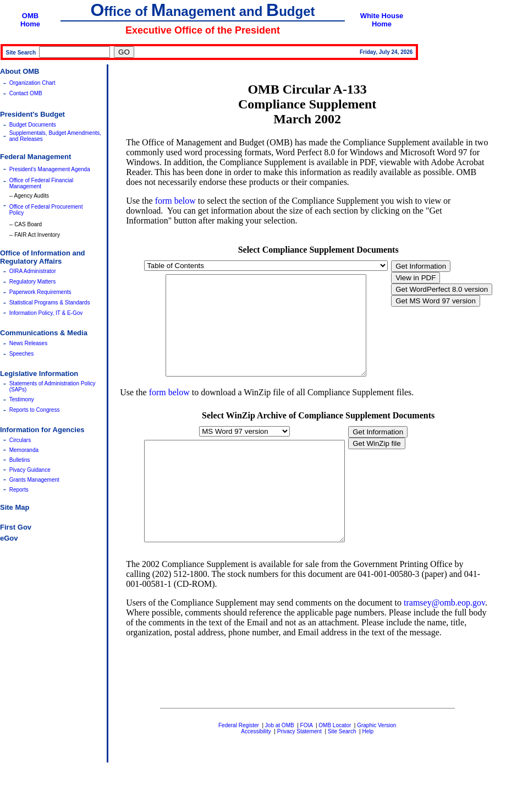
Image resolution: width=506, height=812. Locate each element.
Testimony (22, 399)
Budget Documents (33, 125)
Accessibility (256, 771)
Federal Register (239, 765)
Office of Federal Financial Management (42, 183)
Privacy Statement (299, 771)
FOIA (307, 765)
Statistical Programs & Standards (50, 303)
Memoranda (24, 450)
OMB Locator (335, 765)
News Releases (28, 343)
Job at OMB (280, 765)
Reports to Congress (35, 410)
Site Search (342, 771)
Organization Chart (32, 83)
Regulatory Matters (32, 282)
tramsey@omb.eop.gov (444, 642)
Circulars (20, 440)
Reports (19, 490)
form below (175, 201)
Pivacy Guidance (30, 470)
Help (368, 771)
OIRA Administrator (33, 271)
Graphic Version (376, 765)
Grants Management (34, 480)
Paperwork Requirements (40, 292)
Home (30, 24)
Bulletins (20, 460)
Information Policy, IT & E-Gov (46, 313)
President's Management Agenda (50, 169)
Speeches (21, 354)
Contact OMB (26, 93)
